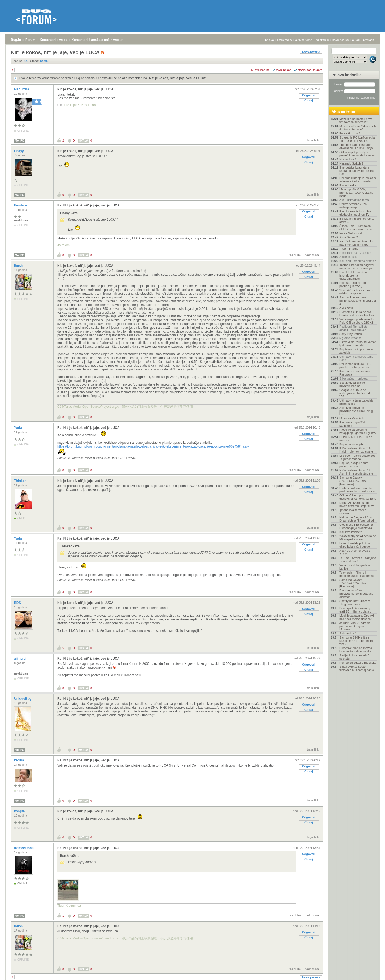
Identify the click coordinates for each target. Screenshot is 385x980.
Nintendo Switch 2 (351, 163)
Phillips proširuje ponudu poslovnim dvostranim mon (357, 490)
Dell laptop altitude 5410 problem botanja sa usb (355, 366)
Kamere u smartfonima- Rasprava (355, 373)
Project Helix (348, 185)
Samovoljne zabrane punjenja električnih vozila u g (358, 301)
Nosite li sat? (348, 159)
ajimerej (21, 659)
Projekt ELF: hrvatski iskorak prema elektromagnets (353, 275)
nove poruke (341, 40)
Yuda (18, 428)
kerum (19, 760)
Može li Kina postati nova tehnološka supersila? (356, 120)
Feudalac (21, 205)
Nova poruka (311, 52)
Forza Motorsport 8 (352, 233)
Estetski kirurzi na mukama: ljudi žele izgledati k (357, 344)
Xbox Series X (349, 237)
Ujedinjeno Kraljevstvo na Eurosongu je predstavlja (356, 526)
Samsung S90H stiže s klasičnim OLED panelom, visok (356, 641)
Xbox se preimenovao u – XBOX (356, 552)
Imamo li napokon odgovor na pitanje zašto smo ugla (357, 267)
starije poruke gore (310, 70)
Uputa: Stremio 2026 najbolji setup (353, 206)
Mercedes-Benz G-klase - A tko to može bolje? (357, 128)
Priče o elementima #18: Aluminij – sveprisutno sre (356, 472)
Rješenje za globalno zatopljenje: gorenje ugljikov (358, 431)
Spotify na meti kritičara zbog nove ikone (355, 603)
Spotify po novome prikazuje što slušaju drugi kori (356, 411)
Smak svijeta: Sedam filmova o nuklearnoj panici (357, 668)
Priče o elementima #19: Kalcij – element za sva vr (356, 450)
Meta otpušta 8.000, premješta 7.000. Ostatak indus (356, 193)
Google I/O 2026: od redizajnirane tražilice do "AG (355, 393)
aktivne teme (304, 40)
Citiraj (309, 100)
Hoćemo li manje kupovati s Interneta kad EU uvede (358, 180)
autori (356, 40)
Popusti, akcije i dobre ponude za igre (354, 465)
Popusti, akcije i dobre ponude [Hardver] (354, 284)
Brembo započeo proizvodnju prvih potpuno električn (356, 594)
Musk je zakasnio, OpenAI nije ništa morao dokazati (357, 617)
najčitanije (322, 40)
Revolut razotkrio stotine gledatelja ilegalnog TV (355, 213)
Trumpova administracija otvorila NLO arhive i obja (356, 146)
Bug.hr (16, 40)
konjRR (20, 811)
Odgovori (309, 95)
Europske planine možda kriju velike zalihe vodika (356, 650)
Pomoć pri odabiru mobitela (357, 663)
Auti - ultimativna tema (354, 200)
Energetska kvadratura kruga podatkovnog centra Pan (356, 171)
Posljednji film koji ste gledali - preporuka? (354, 328)
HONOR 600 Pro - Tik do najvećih (356, 439)
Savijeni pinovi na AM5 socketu (354, 657)
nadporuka (312, 255)
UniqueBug (23, 699)
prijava (269, 40)
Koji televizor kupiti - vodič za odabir (356, 351)
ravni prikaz (284, 70)
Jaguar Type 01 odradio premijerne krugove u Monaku (355, 626)
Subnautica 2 (348, 633)
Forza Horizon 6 (350, 133)
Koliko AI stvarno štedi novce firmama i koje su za (357, 504)
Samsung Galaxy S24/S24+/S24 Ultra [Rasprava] (353, 583)
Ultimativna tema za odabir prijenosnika (357, 402)
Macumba (22, 89)
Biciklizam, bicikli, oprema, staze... (357, 220)
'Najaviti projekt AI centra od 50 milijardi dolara (358, 538)
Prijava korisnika (346, 75)
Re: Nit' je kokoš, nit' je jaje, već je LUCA (88, 205)
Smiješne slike (349, 257)
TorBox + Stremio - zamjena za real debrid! (358, 560)
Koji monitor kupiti (351, 444)
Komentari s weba (54, 40)
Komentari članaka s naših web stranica (102, 40)
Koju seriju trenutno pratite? (358, 261)
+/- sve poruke (260, 70)
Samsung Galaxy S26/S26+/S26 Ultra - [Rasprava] (353, 481)
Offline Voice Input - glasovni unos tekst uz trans (358, 497)
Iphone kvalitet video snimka (353, 512)
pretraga (369, 40)
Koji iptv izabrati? (351, 532)
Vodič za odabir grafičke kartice (355, 567)
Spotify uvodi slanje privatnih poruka (352, 384)
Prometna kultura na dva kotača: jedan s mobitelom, (357, 314)
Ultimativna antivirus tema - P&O (357, 358)
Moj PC (19, 141)
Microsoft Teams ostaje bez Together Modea (357, 457)
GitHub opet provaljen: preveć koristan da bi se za (357, 154)
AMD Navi (346, 308)
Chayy (19, 151)
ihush (19, 266)
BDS (18, 603)
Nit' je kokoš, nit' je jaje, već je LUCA (177, 78)
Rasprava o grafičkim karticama (353, 424)
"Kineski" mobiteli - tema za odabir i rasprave (357, 292)
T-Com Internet (349, 249)
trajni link (313, 140)
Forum (30, 40)
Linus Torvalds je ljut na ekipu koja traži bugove (355, 545)
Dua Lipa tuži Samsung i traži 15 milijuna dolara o (355, 610)
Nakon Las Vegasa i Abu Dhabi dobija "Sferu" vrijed (357, 519)
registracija (285, 40)
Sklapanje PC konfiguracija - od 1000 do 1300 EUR (357, 139)
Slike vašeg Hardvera (354, 379)
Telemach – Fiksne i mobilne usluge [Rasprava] (357, 574)
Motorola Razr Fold (352, 418)
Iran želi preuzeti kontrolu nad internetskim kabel (356, 243)
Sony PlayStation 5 (352, 334)
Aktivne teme (343, 111)
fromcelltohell (25, 848)
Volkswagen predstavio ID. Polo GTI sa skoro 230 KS (357, 321)
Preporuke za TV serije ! (355, 253)
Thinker (20, 481)
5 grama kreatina (351, 338)
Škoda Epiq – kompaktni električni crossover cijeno (356, 228)
